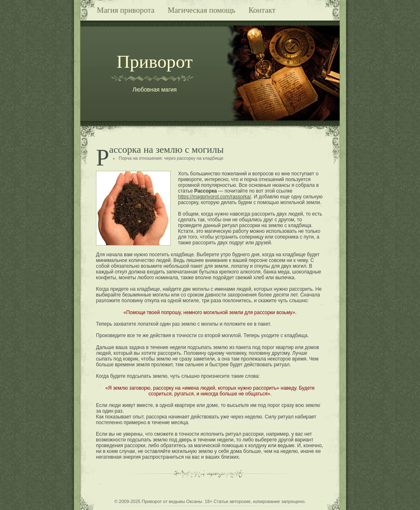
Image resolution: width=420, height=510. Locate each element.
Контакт (262, 10)
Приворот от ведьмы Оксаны (172, 501)
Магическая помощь (202, 10)
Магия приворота (126, 10)
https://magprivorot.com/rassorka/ (215, 197)
